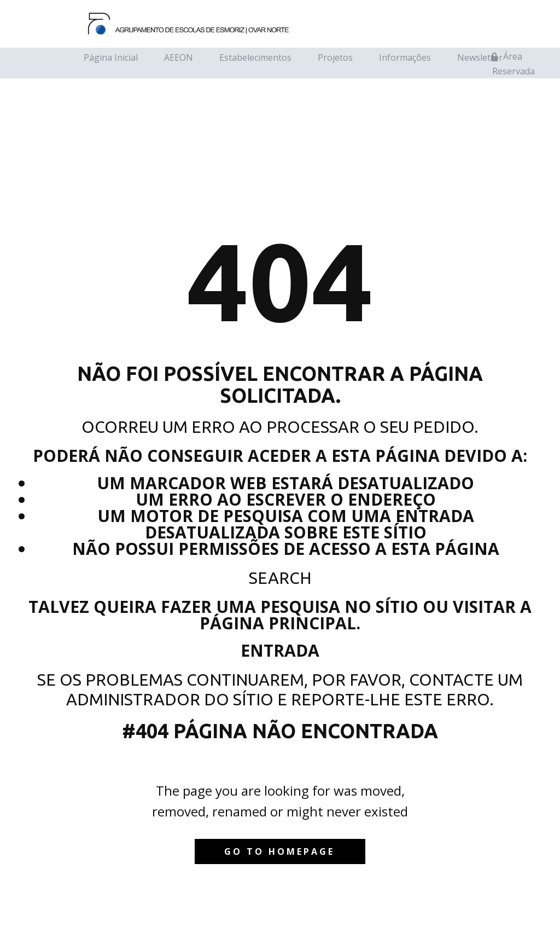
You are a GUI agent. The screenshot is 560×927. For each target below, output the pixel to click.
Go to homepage (279, 851)
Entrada (280, 650)
